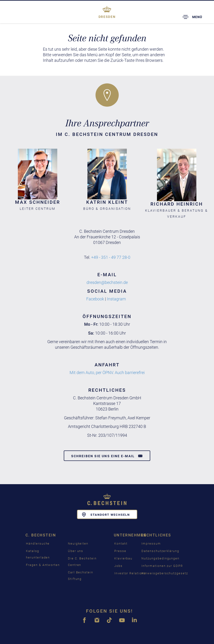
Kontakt (121, 544)
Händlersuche (38, 544)
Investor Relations (130, 573)
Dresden (107, 17)
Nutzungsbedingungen (160, 558)
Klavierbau (123, 558)
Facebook (95, 299)
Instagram (116, 299)
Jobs (118, 566)
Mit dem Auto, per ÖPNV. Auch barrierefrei (107, 373)
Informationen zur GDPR (162, 566)
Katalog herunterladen (38, 554)
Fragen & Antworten (43, 565)
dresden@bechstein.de (107, 282)
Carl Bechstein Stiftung (81, 576)
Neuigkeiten (78, 544)
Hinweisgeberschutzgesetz (165, 573)
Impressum (151, 544)
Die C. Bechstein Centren (82, 562)
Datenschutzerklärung (160, 551)
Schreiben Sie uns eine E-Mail (107, 456)
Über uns (76, 551)
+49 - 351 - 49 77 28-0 (111, 257)
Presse (120, 551)
